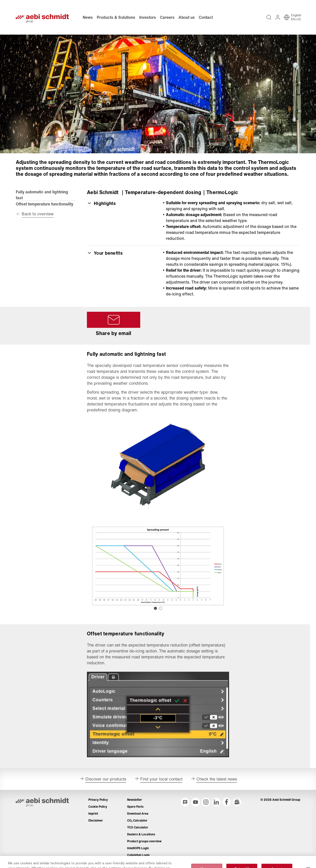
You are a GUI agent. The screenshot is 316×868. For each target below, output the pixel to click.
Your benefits (105, 253)
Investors (148, 17)
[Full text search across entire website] (269, 17)
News (88, 17)
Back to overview (38, 214)
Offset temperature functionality (45, 204)
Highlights (101, 203)
